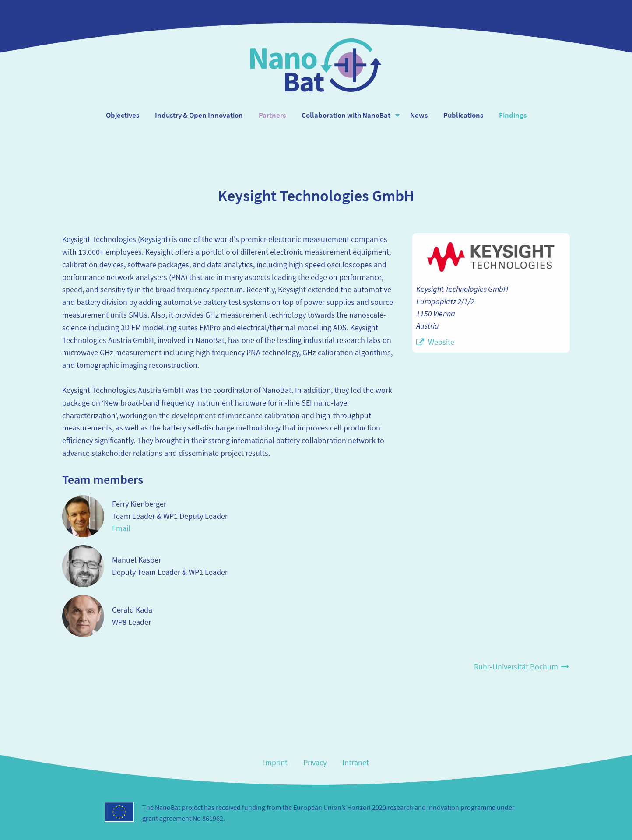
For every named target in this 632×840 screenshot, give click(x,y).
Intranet (356, 762)
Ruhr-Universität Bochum (522, 667)
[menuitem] (123, 115)
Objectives (123, 115)
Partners (272, 115)
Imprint (275, 762)
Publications (463, 115)
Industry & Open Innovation (199, 115)
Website (441, 342)
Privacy (315, 762)
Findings (513, 115)
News (419, 115)
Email (121, 528)
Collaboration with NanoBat (346, 115)
